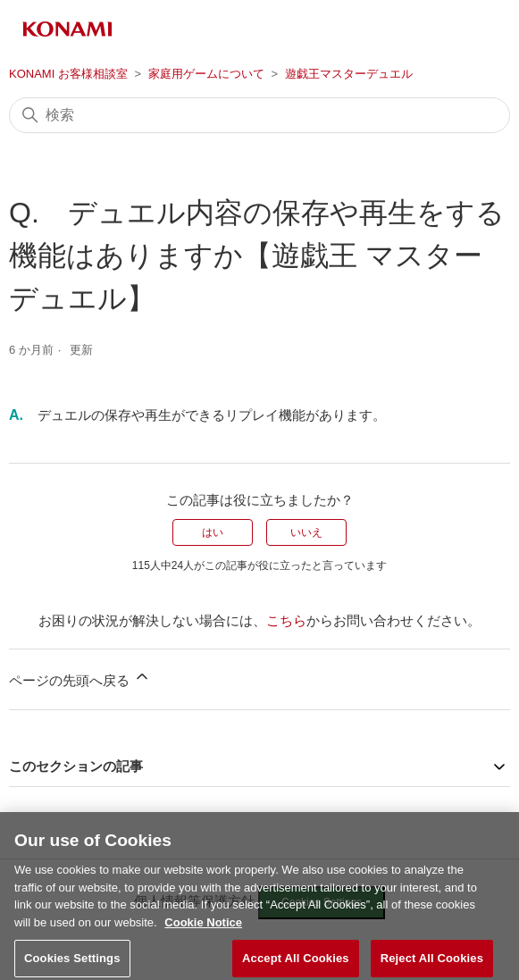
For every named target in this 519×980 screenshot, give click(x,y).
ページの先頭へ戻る (80, 678)
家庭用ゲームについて (206, 74)
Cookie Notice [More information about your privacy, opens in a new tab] (203, 937)
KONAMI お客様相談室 (68, 74)
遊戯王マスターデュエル (349, 74)
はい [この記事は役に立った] (213, 532)
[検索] (259, 115)
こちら (286, 620)
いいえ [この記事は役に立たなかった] (306, 532)
